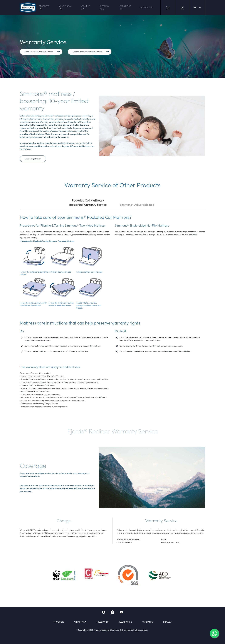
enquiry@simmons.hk (170, 542)
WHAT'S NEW (65, 6)
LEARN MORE (125, 6)
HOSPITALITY (146, 8)
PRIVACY (167, 622)
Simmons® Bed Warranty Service (42, 52)
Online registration (33, 159)
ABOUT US (85, 6)
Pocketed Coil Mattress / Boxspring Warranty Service (88, 202)
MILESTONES (103, 622)
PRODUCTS (44, 6)
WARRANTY (148, 622)
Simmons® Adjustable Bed (137, 205)
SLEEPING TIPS (104, 8)
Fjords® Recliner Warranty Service (91, 52)
